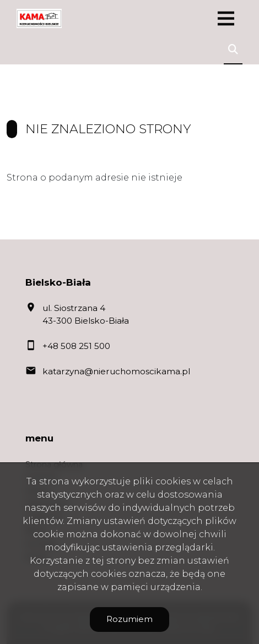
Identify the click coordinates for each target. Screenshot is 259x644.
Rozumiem (129, 619)
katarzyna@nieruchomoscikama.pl (116, 371)
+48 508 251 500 (76, 346)
